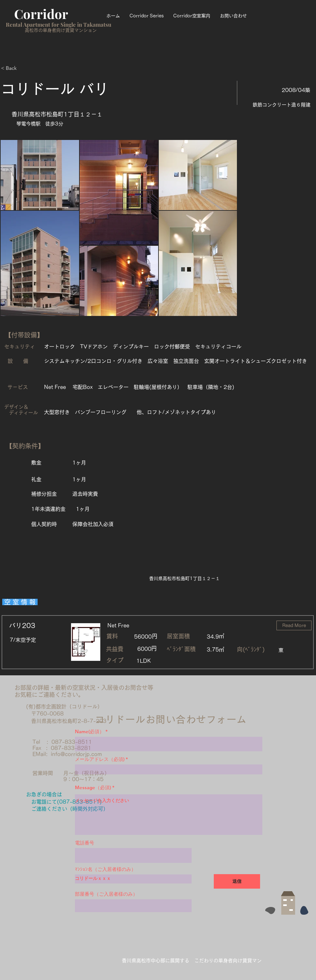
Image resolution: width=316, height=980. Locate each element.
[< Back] (24, 68)
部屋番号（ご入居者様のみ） (106, 894)
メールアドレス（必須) (100, 759)
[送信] (237, 881)
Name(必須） (90, 731)
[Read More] (294, 625)
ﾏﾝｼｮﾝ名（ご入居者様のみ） (105, 869)
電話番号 (85, 843)
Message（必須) (93, 787)
